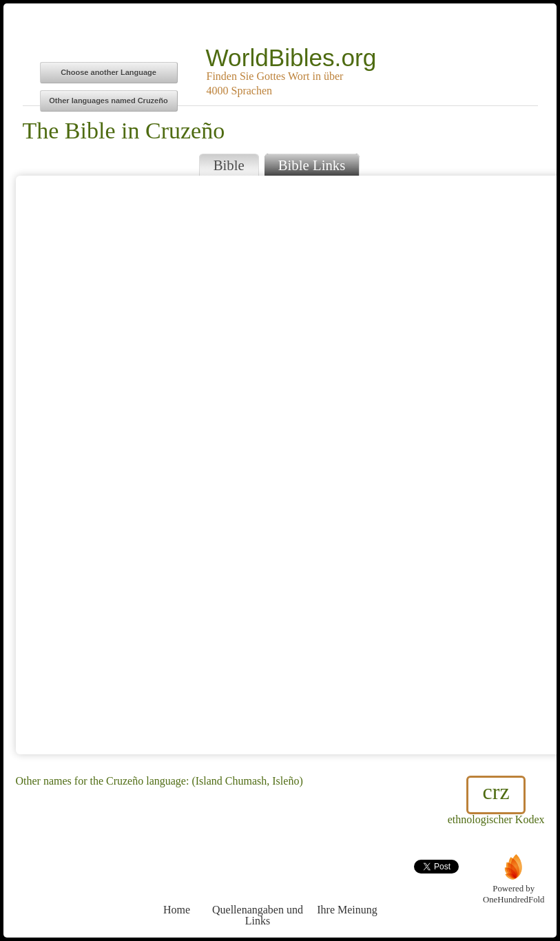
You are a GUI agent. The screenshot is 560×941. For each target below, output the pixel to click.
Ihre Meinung (348, 884)
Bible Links (312, 165)
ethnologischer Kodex (496, 800)
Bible (229, 165)
